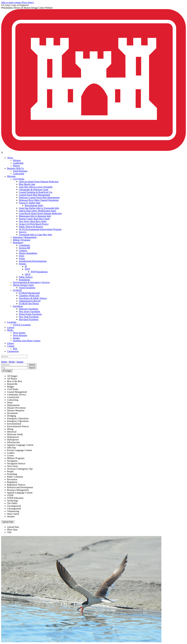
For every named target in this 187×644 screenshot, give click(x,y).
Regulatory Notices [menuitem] (16, 485)
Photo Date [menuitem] (12, 530)
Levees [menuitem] (10, 456)
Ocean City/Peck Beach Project (34, 224)
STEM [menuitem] (10, 495)
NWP (27, 269)
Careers (11, 327)
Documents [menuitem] (12, 413)
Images (16, 338)
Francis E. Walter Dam (30, 203)
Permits (22, 264)
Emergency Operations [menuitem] (18, 418)
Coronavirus (13, 351)
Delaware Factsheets (29, 309)
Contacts (23, 250)
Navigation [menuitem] (12, 461)
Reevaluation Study (34, 205)
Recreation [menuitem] (12, 479)
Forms (22, 258)
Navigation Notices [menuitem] (16, 463)
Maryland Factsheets (29, 319)
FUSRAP (17, 290)
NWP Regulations (39, 272)
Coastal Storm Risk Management (34, 195)
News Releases (20, 335)
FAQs (22, 256)
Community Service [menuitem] (16, 395)
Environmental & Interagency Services (31, 282)
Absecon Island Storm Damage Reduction (39, 182)
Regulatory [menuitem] (12, 482)
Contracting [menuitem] (13, 400)
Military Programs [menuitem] (16, 458)
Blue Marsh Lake (27, 184)
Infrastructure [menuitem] (13, 442)
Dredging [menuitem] (11, 416)
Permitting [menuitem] (12, 474)
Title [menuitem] (9, 532)
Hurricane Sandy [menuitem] (15, 434)
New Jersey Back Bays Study (33, 221)
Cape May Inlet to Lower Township (36, 187)
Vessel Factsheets (27, 288)
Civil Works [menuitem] (13, 389)
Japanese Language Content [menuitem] (20, 445)
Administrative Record (30, 301)
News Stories (19, 333)
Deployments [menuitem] (13, 405)
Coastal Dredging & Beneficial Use (36, 192)
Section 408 (24, 248)
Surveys (23, 232)
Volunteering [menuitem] (13, 511)
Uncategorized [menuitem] (14, 506)
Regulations (24, 280)
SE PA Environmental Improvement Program (40, 229)
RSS (15, 349)
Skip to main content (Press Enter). (18, 2)
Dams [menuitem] (10, 402)
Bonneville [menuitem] (12, 384)
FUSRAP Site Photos (29, 304)
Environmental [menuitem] (14, 424)
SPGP (28, 274)
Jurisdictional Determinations (33, 261)
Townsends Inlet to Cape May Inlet (35, 235)
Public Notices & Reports (31, 227)
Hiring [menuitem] (10, 429)
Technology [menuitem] (13, 501)
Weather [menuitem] (11, 517)
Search (32, 365)
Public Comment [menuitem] (15, 477)
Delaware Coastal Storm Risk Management (39, 197)
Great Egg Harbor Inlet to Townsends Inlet (39, 208)
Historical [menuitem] (12, 432)
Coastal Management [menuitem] (17, 392)
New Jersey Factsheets (30, 311)
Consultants (24, 245)
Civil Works (19, 179)
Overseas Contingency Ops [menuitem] (20, 469)
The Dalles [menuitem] (12, 503)
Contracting (19, 174)
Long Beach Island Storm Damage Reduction (40, 213)
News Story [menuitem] (13, 466)
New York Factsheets (29, 317)
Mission (17, 160)
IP (26, 266)
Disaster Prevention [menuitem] (16, 408)
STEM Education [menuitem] (15, 498)
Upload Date (8, 522)
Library (11, 343)
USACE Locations (22, 325)
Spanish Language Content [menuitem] (20, 493)
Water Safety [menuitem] (13, 514)
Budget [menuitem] (10, 387)
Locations (12, 322)
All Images (7, 371)
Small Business (20, 171)
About (10, 158)
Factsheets (18, 306)
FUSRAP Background (29, 293)
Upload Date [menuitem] (13, 527)
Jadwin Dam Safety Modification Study (38, 211)
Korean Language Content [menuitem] (20, 450)
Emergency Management (25, 237)
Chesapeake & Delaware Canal (33, 190)
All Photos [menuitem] (12, 379)
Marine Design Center (23, 285)
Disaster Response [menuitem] (16, 410)
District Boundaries (28, 253)
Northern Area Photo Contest (27, 341)
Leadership (18, 163)
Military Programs (22, 240)
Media (10, 330)
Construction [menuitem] (13, 397)
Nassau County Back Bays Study (34, 219)
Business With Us (15, 168)
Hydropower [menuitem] (13, 437)
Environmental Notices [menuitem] (18, 426)
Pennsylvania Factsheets (30, 314)
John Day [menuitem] (12, 448)
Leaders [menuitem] (11, 453)
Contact (11, 346)
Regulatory (18, 243)
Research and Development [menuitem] (20, 487)
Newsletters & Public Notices (33, 298)
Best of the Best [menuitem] (15, 381)
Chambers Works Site (29, 296)
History (16, 166)
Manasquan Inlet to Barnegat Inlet (35, 216)
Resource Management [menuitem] (18, 490)
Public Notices (26, 277)
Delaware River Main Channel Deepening (39, 200)
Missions (11, 176)
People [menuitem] (10, 471)
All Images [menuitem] (12, 376)
